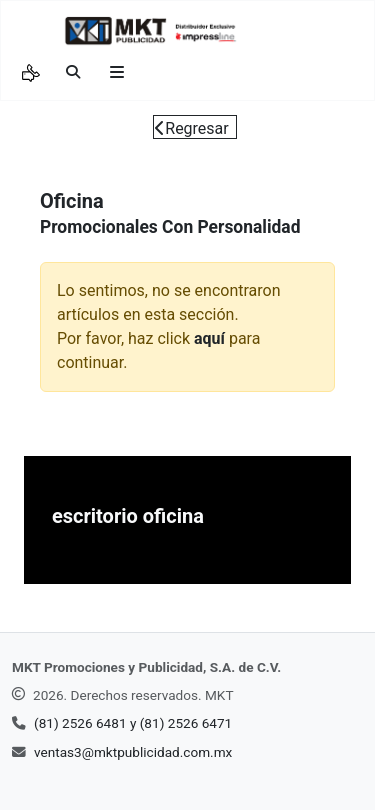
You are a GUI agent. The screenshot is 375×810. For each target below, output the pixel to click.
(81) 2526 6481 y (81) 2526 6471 (133, 723)
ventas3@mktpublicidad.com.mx (133, 752)
